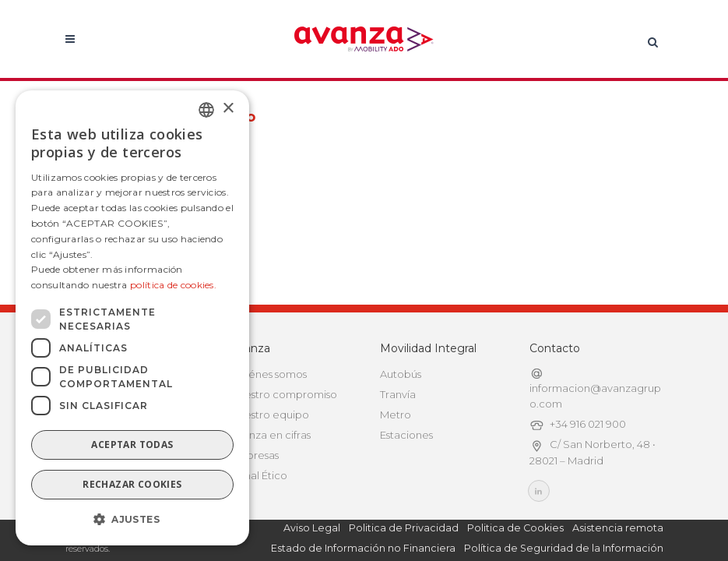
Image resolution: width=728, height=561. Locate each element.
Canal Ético (259, 475)
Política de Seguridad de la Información (564, 548)
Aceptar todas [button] (132, 445)
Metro (396, 415)
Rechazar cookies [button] (132, 484)
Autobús (401, 374)
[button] (132, 520)
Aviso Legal (312, 528)
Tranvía (398, 394)
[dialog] (132, 318)
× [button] (228, 109)
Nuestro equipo (270, 415)
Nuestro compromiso (284, 394)
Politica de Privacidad (404, 528)
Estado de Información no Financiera (363, 548)
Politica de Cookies (515, 528)
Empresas (255, 455)
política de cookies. (173, 285)
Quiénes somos (269, 374)
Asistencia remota (618, 528)
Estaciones (406, 435)
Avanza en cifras (271, 435)
